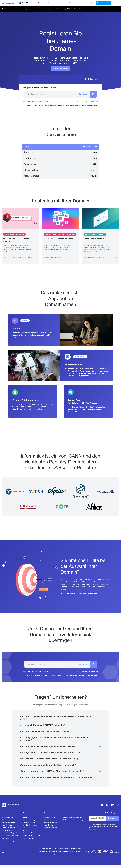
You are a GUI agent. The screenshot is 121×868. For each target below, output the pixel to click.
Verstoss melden (28, 833)
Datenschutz (53, 852)
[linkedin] (113, 805)
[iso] (106, 852)
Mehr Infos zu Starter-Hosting (101, 257)
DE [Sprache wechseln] (7, 852)
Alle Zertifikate (7, 830)
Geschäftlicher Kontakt (31, 825)
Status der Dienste (29, 838)
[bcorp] (87, 852)
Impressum (5, 838)
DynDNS (67, 9)
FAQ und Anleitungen (30, 820)
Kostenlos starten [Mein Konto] (103, 3)
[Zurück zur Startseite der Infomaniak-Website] (8, 3)
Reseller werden (50, 817)
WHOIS (25, 830)
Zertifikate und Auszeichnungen (74, 820)
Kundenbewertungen (9, 841)
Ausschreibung (49, 825)
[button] (60, 718)
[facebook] (102, 805)
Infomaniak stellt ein (8, 823)
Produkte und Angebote (10, 833)
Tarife (59, 9)
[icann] (93, 852)
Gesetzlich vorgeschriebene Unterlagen (67, 849)
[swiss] (99, 852)
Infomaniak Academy (51, 828)
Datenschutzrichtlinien (66, 852)
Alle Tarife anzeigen (61, 69)
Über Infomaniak (7, 817)
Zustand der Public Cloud (31, 836)
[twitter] (107, 805)
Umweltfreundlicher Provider (72, 817)
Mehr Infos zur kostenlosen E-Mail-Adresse (20, 257)
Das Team (5, 820)
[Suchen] (92, 3)
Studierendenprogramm (10, 836)
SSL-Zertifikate (78, 9)
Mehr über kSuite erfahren (61, 257)
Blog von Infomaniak (8, 828)
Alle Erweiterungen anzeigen (87, 101)
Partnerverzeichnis (51, 823)
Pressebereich (7, 825)
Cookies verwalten (61, 855)
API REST (26, 828)
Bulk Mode (83, 94)
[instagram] (118, 805)
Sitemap (78, 852)
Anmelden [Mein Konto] (116, 3)
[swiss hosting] (115, 852)
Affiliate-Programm (51, 820)
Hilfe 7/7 (25, 817)
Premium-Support (29, 823)
